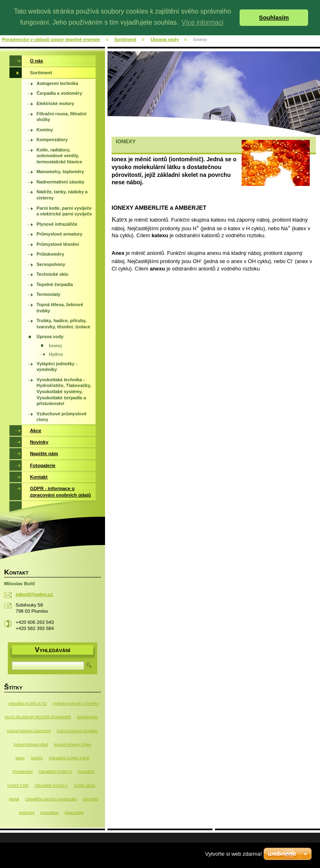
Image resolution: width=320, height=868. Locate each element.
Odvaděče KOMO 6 (55, 772)
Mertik (14, 799)
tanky (20, 758)
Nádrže (37, 758)
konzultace (50, 813)
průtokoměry (88, 717)
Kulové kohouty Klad (31, 744)
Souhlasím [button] (274, 18)
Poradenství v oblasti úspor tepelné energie (51, 39)
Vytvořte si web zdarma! (233, 854)
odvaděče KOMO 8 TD (28, 703)
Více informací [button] (203, 22)
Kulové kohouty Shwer (73, 744)
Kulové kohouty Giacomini (29, 731)
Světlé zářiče (85, 786)
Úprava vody (165, 39)
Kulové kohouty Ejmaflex (77, 731)
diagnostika (74, 813)
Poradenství (22, 772)
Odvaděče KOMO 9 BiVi (69, 758)
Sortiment (125, 39)
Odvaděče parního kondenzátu (51, 799)
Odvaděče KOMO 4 (51, 786)
